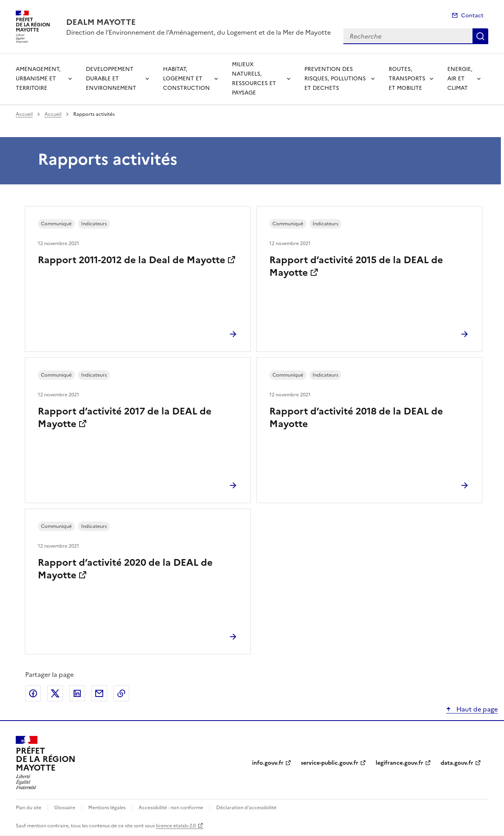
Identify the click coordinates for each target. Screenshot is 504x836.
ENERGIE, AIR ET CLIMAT (460, 79)
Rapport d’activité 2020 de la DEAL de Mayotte (125, 569)
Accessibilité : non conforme (171, 808)
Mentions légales (107, 808)
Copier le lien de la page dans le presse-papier (121, 693)
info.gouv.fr (268, 763)
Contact (472, 16)
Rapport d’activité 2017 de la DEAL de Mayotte (125, 418)
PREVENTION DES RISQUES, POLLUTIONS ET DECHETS (335, 79)
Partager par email (99, 693)
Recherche (480, 36)
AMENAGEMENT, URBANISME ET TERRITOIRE (38, 79)
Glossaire (65, 808)
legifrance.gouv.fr (399, 763)
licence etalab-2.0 (176, 826)
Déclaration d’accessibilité (246, 808)
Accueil (24, 114)
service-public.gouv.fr (330, 763)
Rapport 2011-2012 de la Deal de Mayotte (132, 260)
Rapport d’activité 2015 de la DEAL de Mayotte (356, 266)
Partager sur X (55, 693)
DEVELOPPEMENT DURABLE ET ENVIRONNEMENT (111, 79)
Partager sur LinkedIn (77, 693)
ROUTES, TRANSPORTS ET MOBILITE (407, 79)
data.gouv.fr (457, 763)
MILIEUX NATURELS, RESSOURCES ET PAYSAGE (254, 79)
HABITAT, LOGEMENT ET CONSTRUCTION (186, 79)
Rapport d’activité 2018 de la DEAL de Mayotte (356, 418)
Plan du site (29, 808)
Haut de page (476, 709)
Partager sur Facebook (33, 693)
